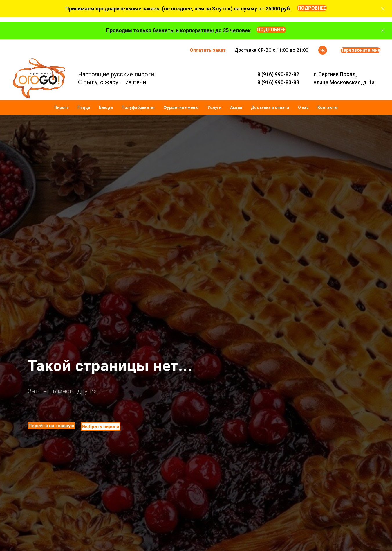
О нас (303, 107)
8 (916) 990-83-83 (278, 82)
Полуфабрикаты (138, 107)
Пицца (84, 107)
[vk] (323, 50)
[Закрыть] (383, 9)
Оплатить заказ (208, 50)
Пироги (62, 107)
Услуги (214, 107)
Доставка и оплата (270, 107)
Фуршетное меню (181, 107)
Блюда (106, 107)
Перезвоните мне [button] (360, 50)
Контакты (328, 107)
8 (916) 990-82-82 (278, 74)
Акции (236, 107)
